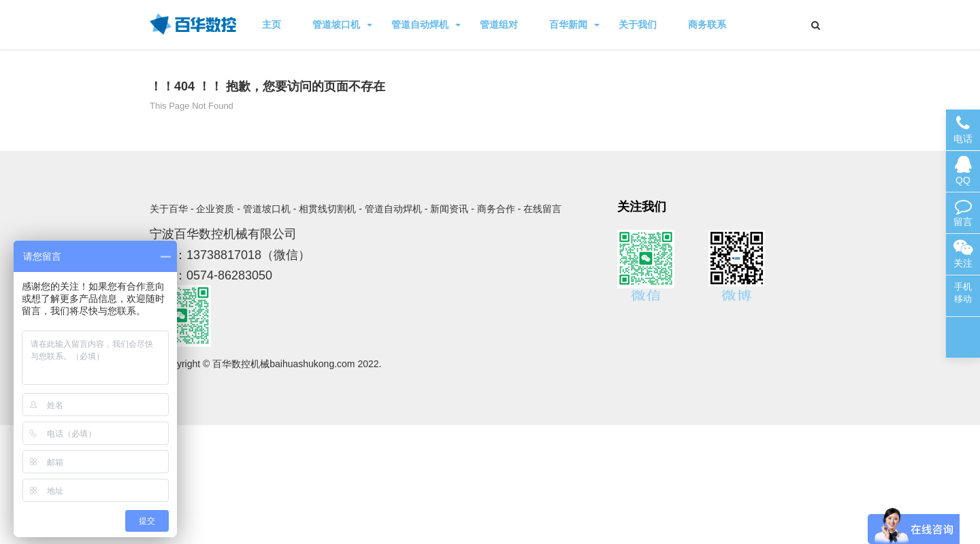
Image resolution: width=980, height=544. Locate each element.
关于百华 (169, 209)
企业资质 (215, 209)
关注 (963, 254)
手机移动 (963, 293)
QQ (963, 171)
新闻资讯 (449, 209)
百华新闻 (574, 24)
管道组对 (499, 24)
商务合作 (496, 209)
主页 (272, 24)
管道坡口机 (342, 24)
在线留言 (542, 209)
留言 (963, 213)
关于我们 (638, 24)
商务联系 (707, 24)
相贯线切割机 (327, 209)
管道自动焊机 (426, 24)
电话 (963, 130)
